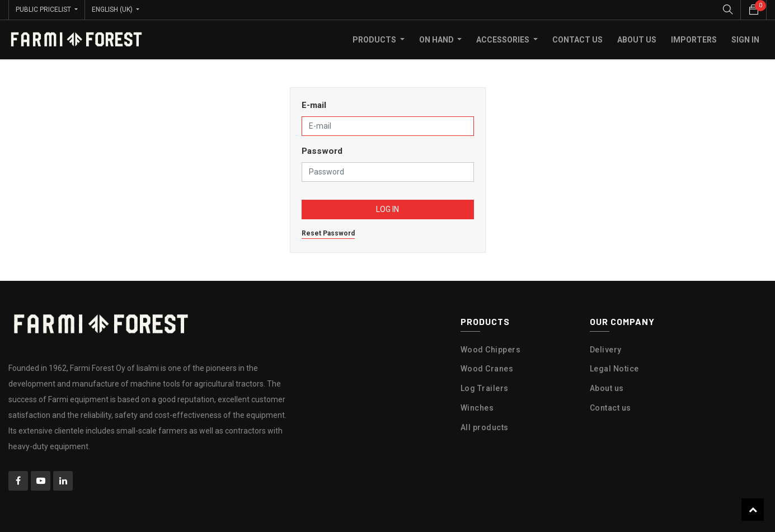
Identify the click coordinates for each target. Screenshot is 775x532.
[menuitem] (577, 40)
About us (607, 388)
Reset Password (328, 233)
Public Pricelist (44, 10)
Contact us (610, 408)
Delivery (606, 350)
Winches (477, 408)
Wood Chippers (491, 350)
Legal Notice (614, 369)
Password (322, 151)
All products (485, 427)
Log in (387, 209)
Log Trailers (485, 388)
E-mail (314, 105)
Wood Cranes (487, 369)
